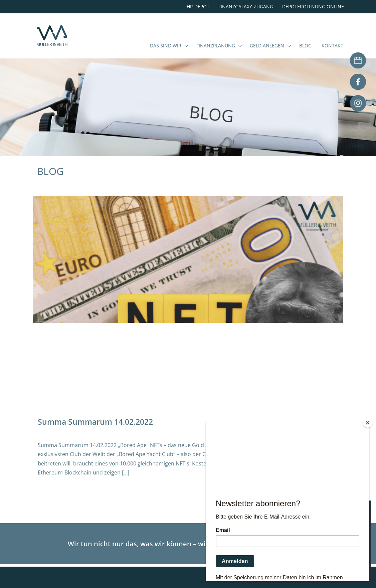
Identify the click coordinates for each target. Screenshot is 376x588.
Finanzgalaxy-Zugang (246, 7)
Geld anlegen (267, 55)
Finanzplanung (216, 55)
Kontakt (332, 55)
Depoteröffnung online (313, 7)
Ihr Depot (197, 7)
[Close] (368, 423)
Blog (305, 55)
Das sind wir (166, 55)
